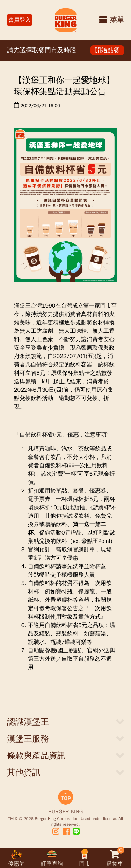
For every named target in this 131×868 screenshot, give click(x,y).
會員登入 (20, 20)
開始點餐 (107, 50)
